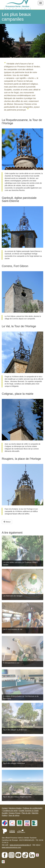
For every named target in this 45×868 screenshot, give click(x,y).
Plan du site (26, 813)
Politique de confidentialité (33, 808)
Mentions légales (15, 808)
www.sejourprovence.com (11, 847)
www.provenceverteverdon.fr (20, 845)
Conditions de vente (10, 811)
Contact (5, 808)
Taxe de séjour (14, 815)
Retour (7, 522)
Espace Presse (15, 813)
